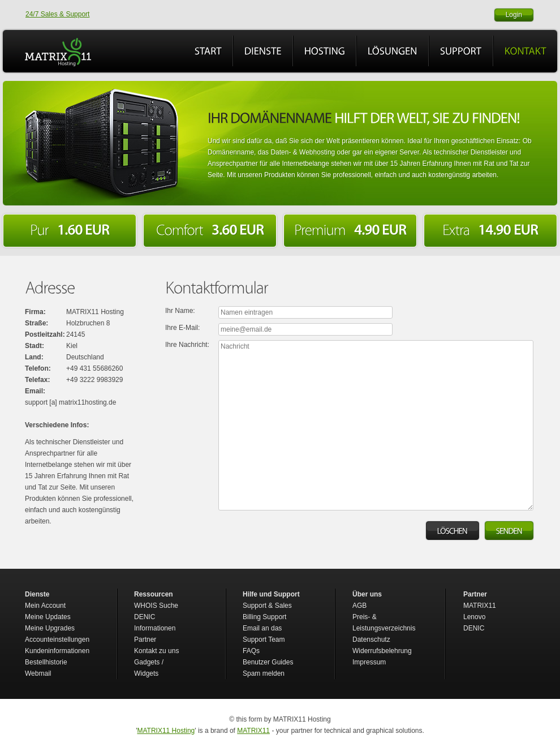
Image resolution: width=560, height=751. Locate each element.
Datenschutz (371, 640)
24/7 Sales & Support (57, 14)
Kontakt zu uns (156, 651)
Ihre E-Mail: (182, 328)
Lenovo (474, 617)
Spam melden (264, 673)
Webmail (38, 673)
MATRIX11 (480, 606)
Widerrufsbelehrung (382, 651)
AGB (359, 606)
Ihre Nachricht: (187, 345)
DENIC (474, 628)
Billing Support (264, 617)
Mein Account (45, 606)
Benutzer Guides (268, 662)
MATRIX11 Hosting (166, 731)
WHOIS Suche (156, 606)
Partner (145, 640)
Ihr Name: (180, 311)
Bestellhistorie (46, 662)
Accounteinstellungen (57, 640)
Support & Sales (267, 606)
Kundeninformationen (57, 651)
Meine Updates (48, 617)
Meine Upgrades (50, 628)
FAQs (251, 651)
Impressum (369, 662)
